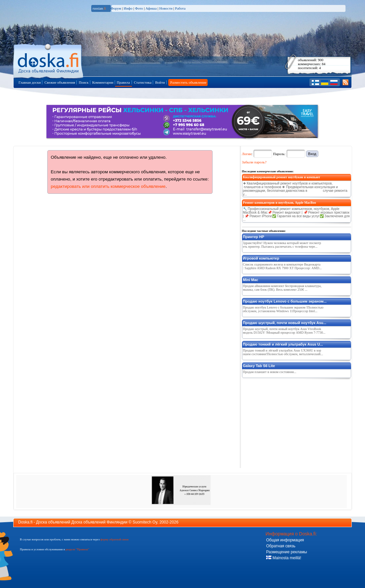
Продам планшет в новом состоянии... (270, 372)
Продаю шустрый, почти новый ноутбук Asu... (285, 323)
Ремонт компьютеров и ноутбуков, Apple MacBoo (280, 203)
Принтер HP (254, 237)
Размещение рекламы (287, 552)
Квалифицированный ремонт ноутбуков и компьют (282, 177)
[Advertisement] (292, 422)
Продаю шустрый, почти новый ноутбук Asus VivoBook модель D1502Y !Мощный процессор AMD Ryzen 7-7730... (284, 331)
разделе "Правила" (77, 549)
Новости (166, 8)
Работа (180, 8)
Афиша (151, 8)
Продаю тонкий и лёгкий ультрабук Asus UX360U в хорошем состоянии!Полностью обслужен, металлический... (283, 352)
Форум (116, 8)
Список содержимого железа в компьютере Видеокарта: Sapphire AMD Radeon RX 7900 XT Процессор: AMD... (282, 266)
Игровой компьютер (261, 258)
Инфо (128, 8)
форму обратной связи (114, 539)
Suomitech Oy (145, 522)
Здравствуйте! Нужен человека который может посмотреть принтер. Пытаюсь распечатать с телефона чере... (282, 245)
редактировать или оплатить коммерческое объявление (108, 186)
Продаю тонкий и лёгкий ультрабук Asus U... (283, 344)
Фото (139, 8)
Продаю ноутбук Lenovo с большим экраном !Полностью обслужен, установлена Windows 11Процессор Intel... (283, 309)
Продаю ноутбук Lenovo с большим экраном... (285, 301)
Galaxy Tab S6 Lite (259, 366)
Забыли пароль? (254, 162)
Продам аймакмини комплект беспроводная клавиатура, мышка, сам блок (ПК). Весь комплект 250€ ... (282, 288)
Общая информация (285, 540)
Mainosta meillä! (284, 558)
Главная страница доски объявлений (49, 60)
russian (99, 8)
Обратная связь (281, 546)
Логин (247, 154)
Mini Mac (251, 280)
